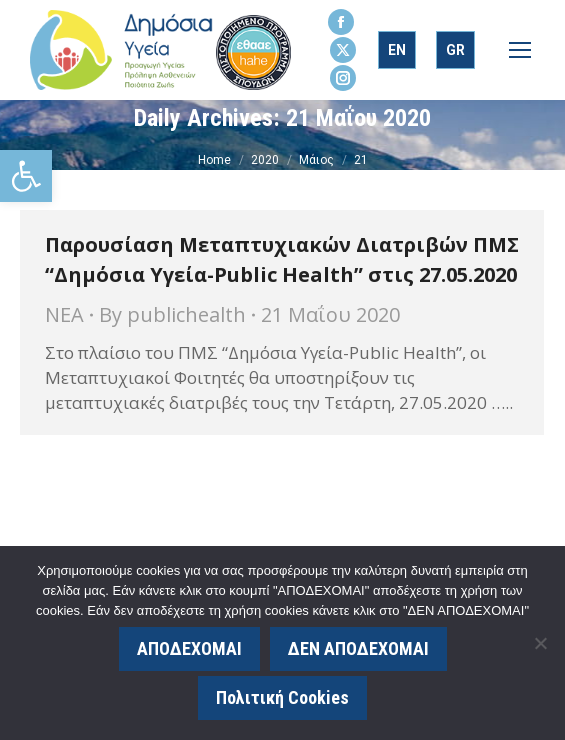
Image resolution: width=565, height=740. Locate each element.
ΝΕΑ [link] (64, 314)
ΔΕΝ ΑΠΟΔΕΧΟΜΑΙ (358, 648)
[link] (26, 176)
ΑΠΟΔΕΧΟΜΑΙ (189, 648)
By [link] (172, 314)
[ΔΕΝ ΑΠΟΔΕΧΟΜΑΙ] (540, 643)
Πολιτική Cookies (282, 697)
